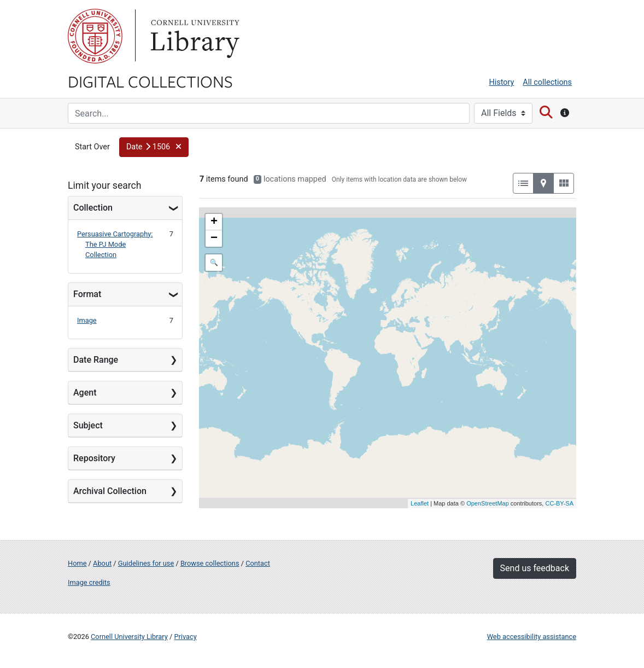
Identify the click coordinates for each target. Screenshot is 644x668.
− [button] (214, 239)
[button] (154, 147)
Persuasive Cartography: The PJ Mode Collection (115, 244)
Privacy (185, 637)
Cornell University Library (129, 637)
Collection (93, 208)
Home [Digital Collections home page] (77, 563)
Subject (88, 425)
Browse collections (210, 563)
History (502, 82)
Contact (258, 563)
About (102, 563)
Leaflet (420, 503)
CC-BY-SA (559, 503)
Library (194, 36)
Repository (94, 458)
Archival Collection (110, 491)
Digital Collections (150, 81)
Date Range (96, 360)
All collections (547, 82)
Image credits (89, 582)
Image (87, 320)
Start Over (92, 147)
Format (87, 294)
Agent (85, 393)
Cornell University (95, 36)
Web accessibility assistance (532, 637)
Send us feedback (535, 568)
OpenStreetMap (488, 503)
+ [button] (214, 222)
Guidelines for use (146, 563)
